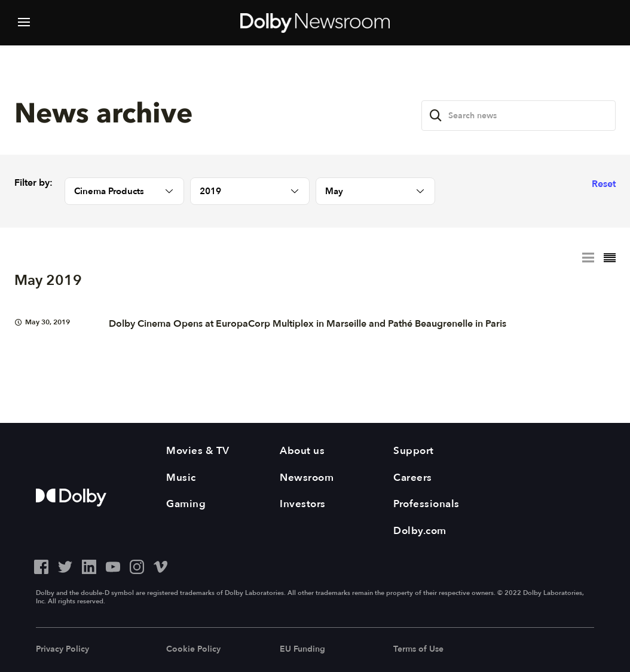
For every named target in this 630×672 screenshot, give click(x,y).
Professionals (426, 504)
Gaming (186, 504)
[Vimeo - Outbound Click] (161, 565)
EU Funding (302, 649)
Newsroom (307, 478)
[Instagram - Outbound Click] (137, 565)
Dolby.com (420, 531)
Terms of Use (418, 649)
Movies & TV (198, 451)
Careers (413, 478)
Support (414, 451)
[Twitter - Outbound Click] (65, 565)
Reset (604, 184)
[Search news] (519, 116)
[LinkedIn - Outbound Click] (89, 565)
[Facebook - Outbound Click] (41, 565)
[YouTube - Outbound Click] (113, 565)
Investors (303, 504)
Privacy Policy (62, 649)
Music (181, 478)
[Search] (436, 116)
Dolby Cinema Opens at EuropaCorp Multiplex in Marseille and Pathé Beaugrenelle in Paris (308, 324)
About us (302, 451)
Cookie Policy (193, 649)
